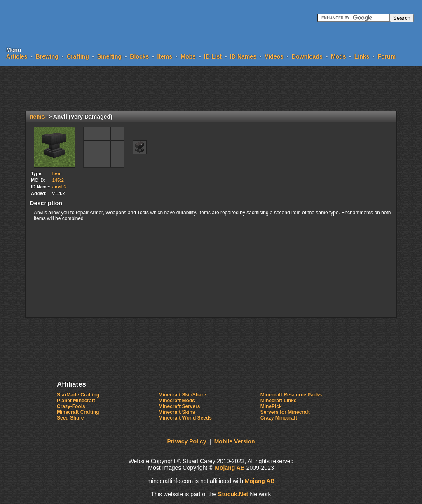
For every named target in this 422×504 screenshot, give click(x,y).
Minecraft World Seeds (185, 418)
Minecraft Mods (177, 401)
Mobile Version (235, 441)
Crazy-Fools (71, 406)
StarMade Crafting (78, 395)
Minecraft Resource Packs (291, 395)
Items (165, 56)
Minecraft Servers (179, 406)
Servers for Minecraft (285, 412)
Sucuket (233, 494)
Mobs (188, 56)
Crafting (78, 56)
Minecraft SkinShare (182, 395)
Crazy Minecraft (279, 418)
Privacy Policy (187, 441)
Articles (17, 56)
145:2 (58, 180)
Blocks (139, 56)
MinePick (271, 406)
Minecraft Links (279, 401)
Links (362, 56)
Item (57, 173)
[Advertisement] (211, 88)
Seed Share (70, 418)
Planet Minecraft (76, 401)
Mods (339, 56)
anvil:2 (60, 187)
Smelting (109, 56)
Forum (387, 56)
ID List (213, 56)
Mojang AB (230, 468)
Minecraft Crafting (78, 412)
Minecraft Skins (177, 412)
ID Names (243, 56)
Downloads (307, 56)
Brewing (47, 56)
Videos (274, 56)
